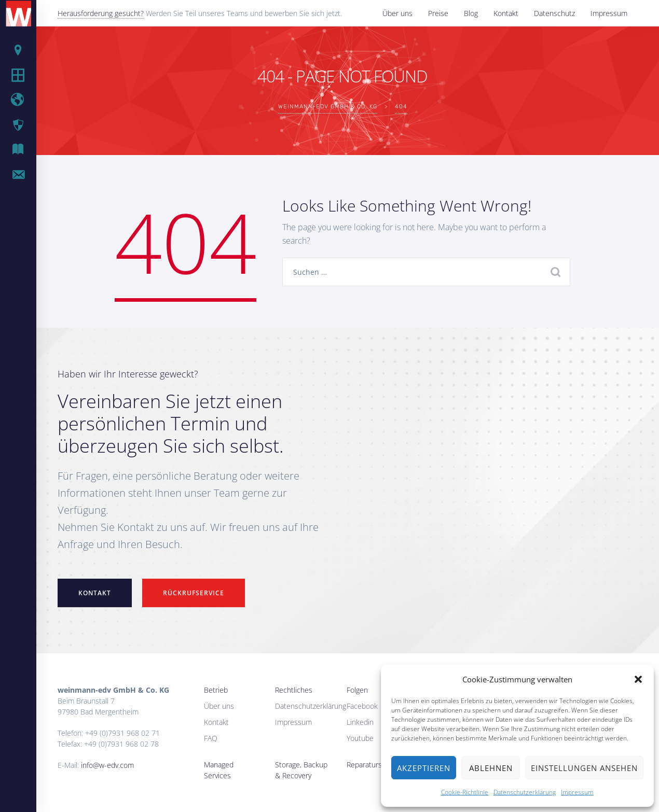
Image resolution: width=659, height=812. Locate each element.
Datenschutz (554, 13)
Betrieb (216, 690)
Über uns (397, 13)
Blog (471, 13)
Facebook (362, 706)
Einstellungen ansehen (584, 768)
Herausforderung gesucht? (101, 13)
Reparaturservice (374, 765)
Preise (438, 13)
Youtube (360, 738)
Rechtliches (294, 690)
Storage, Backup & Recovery (301, 770)
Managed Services (219, 770)
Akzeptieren (424, 768)
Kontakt (506, 13)
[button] (638, 679)
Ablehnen (491, 768)
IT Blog (26, 150)
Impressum (577, 792)
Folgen (357, 690)
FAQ (211, 738)
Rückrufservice (194, 593)
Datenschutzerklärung (525, 792)
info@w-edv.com (107, 765)
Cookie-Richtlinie (465, 792)
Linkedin (360, 722)
